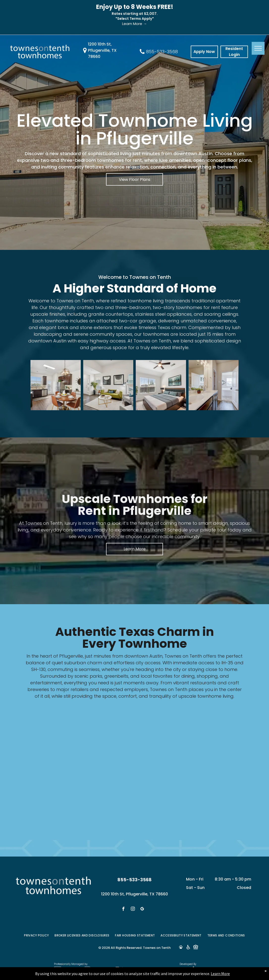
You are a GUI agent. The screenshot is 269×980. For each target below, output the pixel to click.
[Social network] (181, 948)
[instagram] (133, 909)
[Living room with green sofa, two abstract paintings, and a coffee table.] (108, 385)
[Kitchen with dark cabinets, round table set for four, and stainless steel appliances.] (56, 385)
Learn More (220, 976)
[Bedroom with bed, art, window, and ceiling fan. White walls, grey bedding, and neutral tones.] (161, 385)
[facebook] (123, 909)
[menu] (258, 48)
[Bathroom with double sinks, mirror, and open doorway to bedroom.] (214, 385)
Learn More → (134, 24)
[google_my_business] (142, 909)
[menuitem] (37, 935)
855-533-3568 (162, 52)
